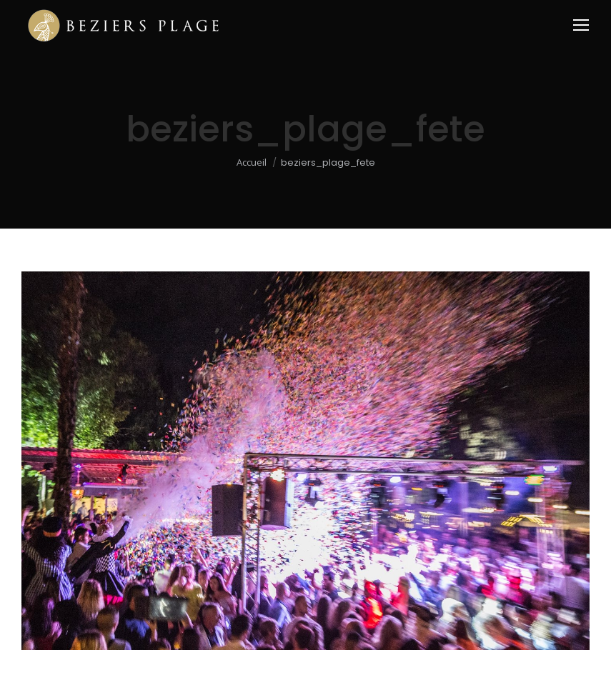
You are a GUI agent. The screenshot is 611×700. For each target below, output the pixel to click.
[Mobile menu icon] (581, 25)
